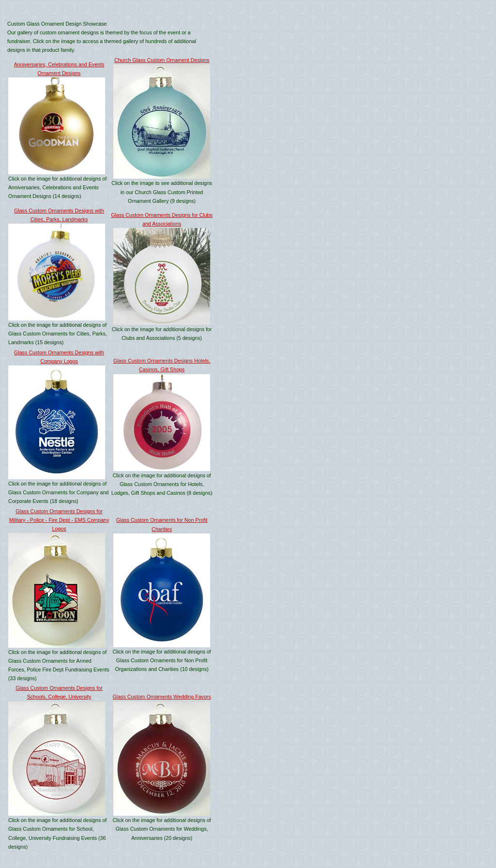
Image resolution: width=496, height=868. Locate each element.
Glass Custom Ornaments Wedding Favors (162, 697)
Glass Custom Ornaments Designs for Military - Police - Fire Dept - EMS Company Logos (59, 520)
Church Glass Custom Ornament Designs (162, 60)
